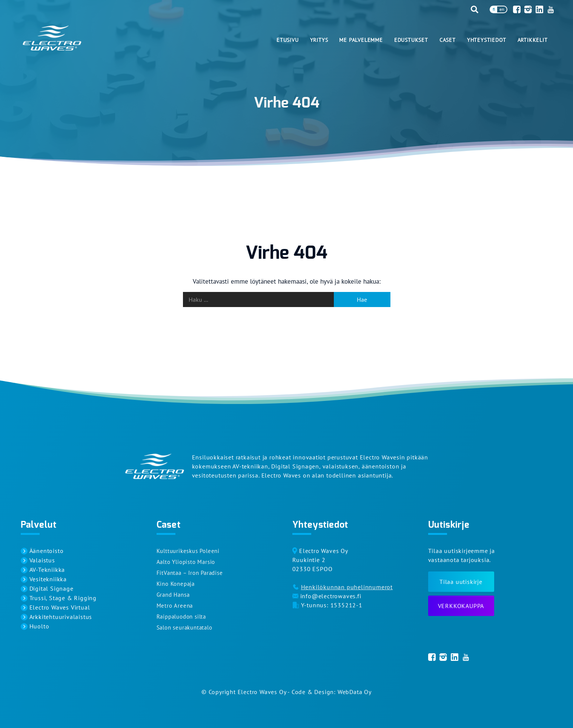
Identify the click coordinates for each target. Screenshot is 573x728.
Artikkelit (533, 40)
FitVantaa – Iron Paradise (190, 573)
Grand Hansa (173, 595)
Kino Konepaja (176, 584)
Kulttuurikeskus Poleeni (188, 551)
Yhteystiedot (487, 40)
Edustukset (411, 40)
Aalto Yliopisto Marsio (186, 562)
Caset (448, 40)
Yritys (319, 40)
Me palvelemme (361, 40)
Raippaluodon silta (181, 617)
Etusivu (288, 40)
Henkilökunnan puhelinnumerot (347, 587)
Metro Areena (175, 606)
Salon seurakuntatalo (184, 627)
